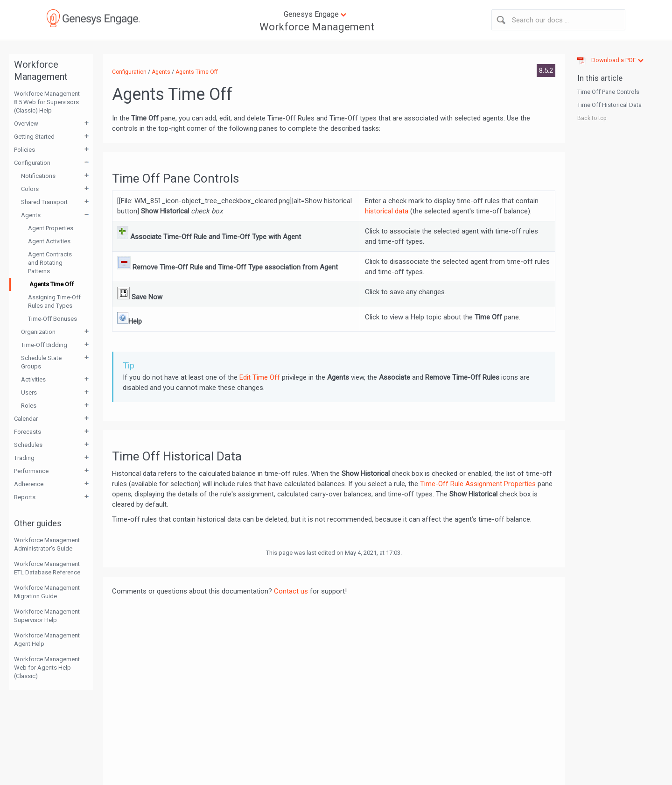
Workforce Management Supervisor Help (47, 616)
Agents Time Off (52, 284)
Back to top (592, 118)
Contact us (291, 591)
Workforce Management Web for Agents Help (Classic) (47, 668)
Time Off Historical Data (609, 105)
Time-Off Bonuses (52, 319)
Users (29, 392)
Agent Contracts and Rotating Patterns (50, 263)
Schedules (28, 445)
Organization (38, 332)
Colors (30, 189)
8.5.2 (546, 71)
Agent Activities (49, 241)
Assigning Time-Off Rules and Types (54, 301)
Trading (24, 458)
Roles (29, 406)
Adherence (29, 484)
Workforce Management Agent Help (47, 640)
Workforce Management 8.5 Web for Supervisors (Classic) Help (47, 102)
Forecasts (28, 432)
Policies (24, 150)
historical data (387, 211)
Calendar (26, 419)
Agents (31, 215)
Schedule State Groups (41, 362)
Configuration (32, 163)
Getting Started (34, 137)
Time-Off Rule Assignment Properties (478, 484)
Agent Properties (51, 228)
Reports (25, 497)
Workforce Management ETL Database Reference (47, 568)
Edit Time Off (260, 377)
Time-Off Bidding (44, 345)
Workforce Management (317, 27)
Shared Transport (44, 202)
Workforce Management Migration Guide (47, 592)
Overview (26, 124)
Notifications (38, 176)
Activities (33, 379)
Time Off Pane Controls (608, 92)
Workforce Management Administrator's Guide (47, 544)
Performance (31, 471)
